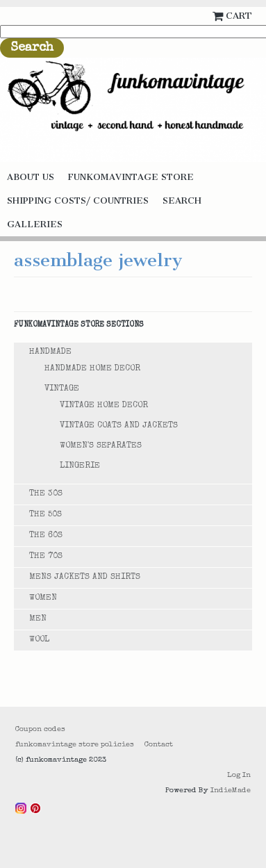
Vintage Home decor (104, 406)
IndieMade (231, 791)
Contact (159, 745)
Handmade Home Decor (92, 369)
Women (43, 598)
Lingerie (80, 466)
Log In (239, 775)
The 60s (46, 536)
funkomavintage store (131, 177)
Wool (39, 640)
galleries (35, 224)
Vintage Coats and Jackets (119, 426)
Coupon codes (40, 729)
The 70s (46, 557)
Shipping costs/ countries (78, 200)
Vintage (62, 389)
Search (182, 200)
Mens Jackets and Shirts (85, 578)
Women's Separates (101, 446)
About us (31, 177)
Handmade (50, 352)
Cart (239, 16)
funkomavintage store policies (75, 745)
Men (38, 619)
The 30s (46, 494)
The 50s (45, 515)
